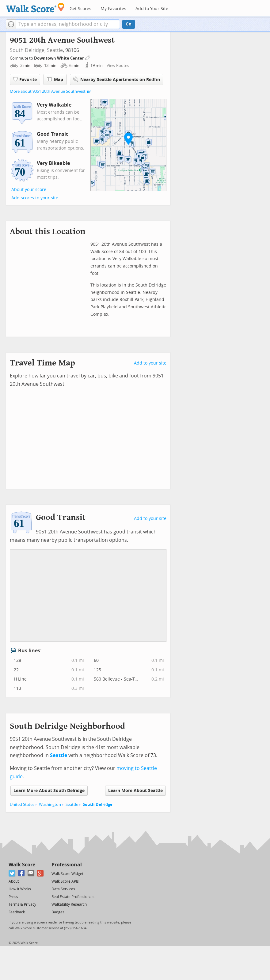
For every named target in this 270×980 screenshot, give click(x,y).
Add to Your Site (152, 9)
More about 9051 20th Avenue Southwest (48, 91)
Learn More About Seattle (135, 791)
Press (13, 897)
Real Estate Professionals (73, 897)
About (14, 881)
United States (22, 804)
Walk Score (22, 865)
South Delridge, (28, 50)
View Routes (118, 66)
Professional (67, 865)
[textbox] (68, 24)
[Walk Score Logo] (35, 8)
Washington (50, 804)
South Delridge (98, 804)
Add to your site (150, 363)
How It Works (20, 889)
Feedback (17, 912)
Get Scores (80, 9)
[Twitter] (12, 873)
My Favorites (113, 9)
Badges (58, 912)
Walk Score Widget (67, 874)
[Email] (31, 873)
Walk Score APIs (65, 881)
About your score (29, 190)
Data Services (63, 889)
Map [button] (55, 80)
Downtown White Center (59, 58)
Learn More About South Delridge (49, 791)
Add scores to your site (35, 198)
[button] (11, 24)
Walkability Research (69, 904)
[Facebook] (22, 873)
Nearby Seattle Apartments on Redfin (117, 79)
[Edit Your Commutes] (88, 57)
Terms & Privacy (22, 904)
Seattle (55, 50)
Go (129, 24)
